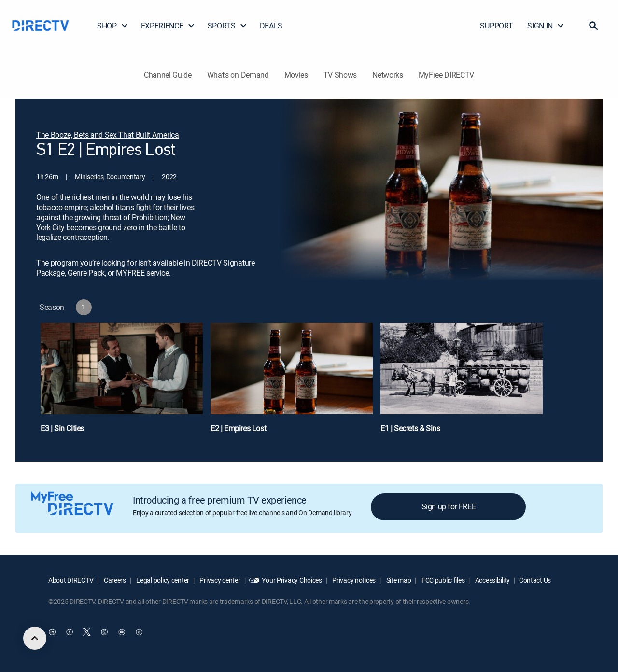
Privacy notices (354, 580)
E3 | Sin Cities (62, 428)
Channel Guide (168, 75)
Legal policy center (162, 580)
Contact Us (535, 580)
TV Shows (340, 75)
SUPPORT (496, 26)
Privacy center (219, 580)
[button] (593, 26)
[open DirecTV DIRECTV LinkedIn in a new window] (52, 632)
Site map (398, 580)
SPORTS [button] (227, 26)
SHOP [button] (113, 26)
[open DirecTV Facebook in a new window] (70, 632)
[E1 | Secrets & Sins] (462, 383)
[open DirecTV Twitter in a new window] (87, 632)
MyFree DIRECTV (447, 75)
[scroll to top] (35, 638)
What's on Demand (238, 75)
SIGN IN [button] (546, 26)
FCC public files (442, 580)
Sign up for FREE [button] (449, 506)
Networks (387, 75)
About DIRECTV (71, 580)
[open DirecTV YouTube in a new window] (122, 632)
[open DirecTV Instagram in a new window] (104, 632)
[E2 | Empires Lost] (292, 383)
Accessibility (492, 580)
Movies (296, 75)
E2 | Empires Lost (238, 428)
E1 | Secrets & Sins (410, 428)
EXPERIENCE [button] (168, 26)
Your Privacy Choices (292, 580)
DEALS (271, 26)
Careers (114, 580)
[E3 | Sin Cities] (122, 383)
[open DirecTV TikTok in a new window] (139, 632)
